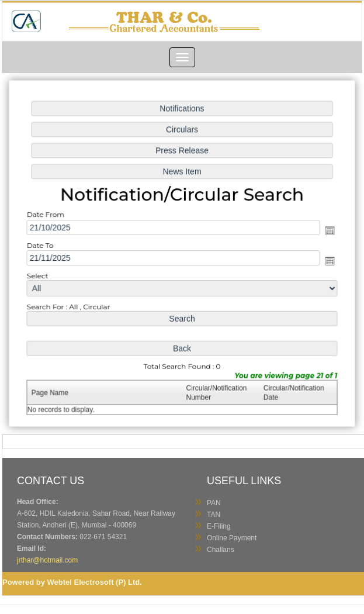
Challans (221, 550)
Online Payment (232, 538)
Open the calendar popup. (326, 231)
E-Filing (219, 526)
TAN (214, 515)
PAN (214, 503)
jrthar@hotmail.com (48, 560)
